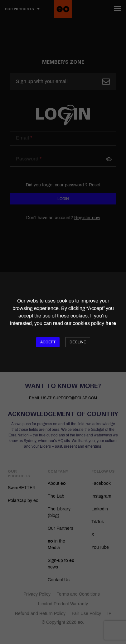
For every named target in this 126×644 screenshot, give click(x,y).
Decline (78, 342)
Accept (48, 342)
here (111, 323)
